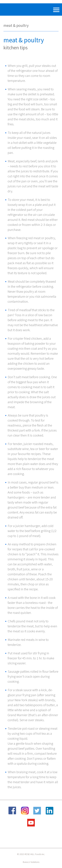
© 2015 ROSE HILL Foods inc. (31, 854)
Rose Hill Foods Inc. (12, 9)
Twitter (37, 811)
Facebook (12, 811)
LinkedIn (50, 811)
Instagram (25, 811)
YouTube (31, 823)
